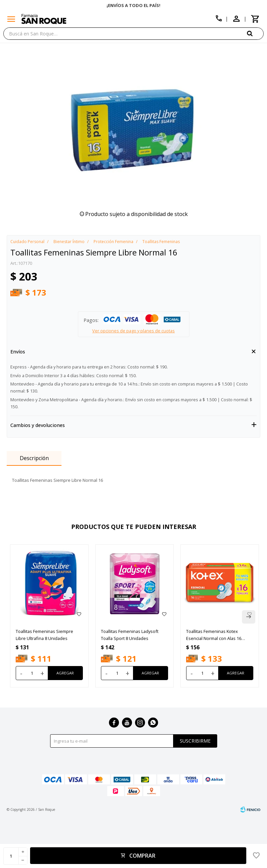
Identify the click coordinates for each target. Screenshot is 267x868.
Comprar (142, 856)
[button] (255, 33)
